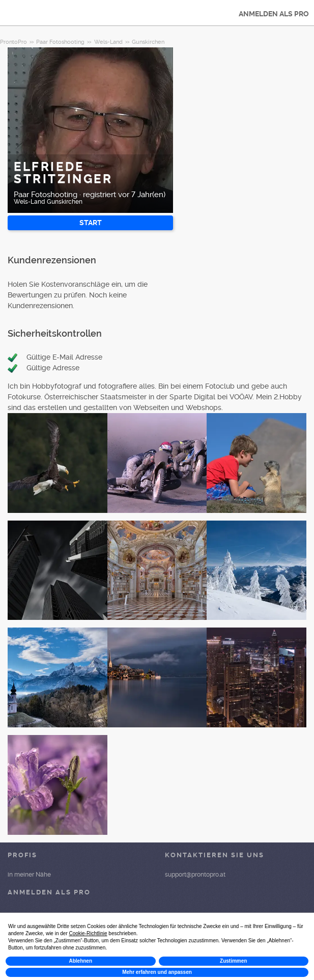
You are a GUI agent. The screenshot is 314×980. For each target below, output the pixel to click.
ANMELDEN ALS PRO (274, 14)
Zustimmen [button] (233, 961)
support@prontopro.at (195, 875)
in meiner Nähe (29, 875)
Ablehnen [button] (80, 961)
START (91, 223)
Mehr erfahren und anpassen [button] (157, 972)
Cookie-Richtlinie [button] (88, 933)
